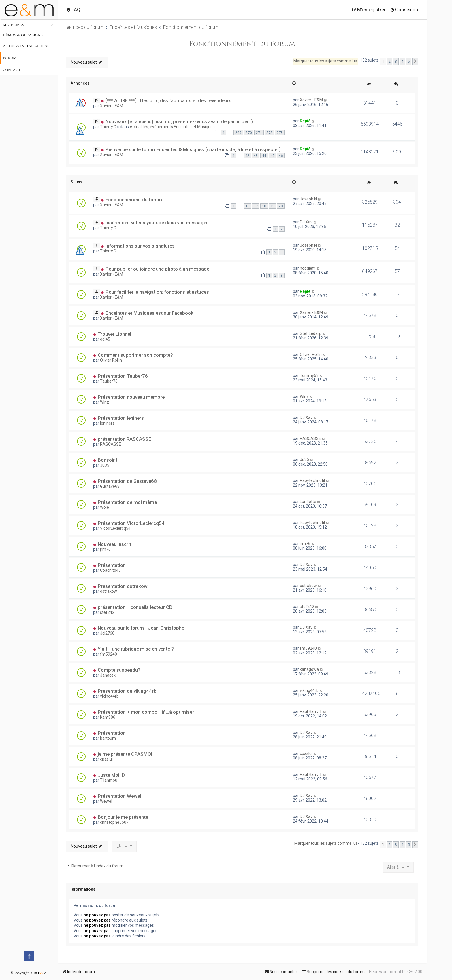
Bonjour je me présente (123, 817)
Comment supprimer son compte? (135, 355)
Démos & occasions (23, 35)
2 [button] (390, 61)
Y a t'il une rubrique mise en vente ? (136, 649)
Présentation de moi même (127, 502)
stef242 (107, 612)
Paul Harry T (311, 711)
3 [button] (396, 61)
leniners (107, 423)
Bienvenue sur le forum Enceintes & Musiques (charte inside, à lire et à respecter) (193, 149)
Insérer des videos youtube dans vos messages (157, 223)
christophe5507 (114, 822)
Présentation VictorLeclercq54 (131, 523)
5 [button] (409, 61)
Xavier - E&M (112, 106)
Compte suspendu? (119, 670)
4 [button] (402, 61)
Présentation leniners (121, 418)
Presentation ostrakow (123, 586)
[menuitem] (73, 10)
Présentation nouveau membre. (132, 397)
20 (281, 206)
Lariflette (308, 502)
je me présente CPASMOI (125, 754)
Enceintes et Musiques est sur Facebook (149, 313)
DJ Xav (306, 222)
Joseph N (308, 199)
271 (259, 133)
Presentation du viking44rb (127, 691)
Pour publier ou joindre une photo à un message (157, 269)
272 (269, 133)
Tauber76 (109, 381)
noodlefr (308, 268)
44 (264, 156)
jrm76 (105, 549)
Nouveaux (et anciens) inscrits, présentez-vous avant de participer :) (179, 121)
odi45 (105, 339)
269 (238, 133)
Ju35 (105, 465)
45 (272, 156)
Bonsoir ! (107, 460)
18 (264, 206)
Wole (104, 507)
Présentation (112, 565)
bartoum (108, 738)
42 (247, 156)
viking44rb (109, 696)
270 (249, 133)
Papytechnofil (312, 480)
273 (280, 133)
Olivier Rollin (111, 360)
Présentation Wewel (119, 796)
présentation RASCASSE (125, 439)
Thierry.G (108, 127)
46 (281, 156)
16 (247, 206)
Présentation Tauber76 (123, 376)
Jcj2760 (107, 633)
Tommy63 (309, 375)
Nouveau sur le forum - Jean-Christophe (141, 628)
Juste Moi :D (111, 775)
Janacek (108, 675)
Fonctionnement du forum (242, 44)
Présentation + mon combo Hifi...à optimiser (146, 712)
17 (256, 206)
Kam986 (108, 717)
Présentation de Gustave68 (127, 481)
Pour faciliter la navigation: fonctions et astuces (157, 292)
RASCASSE (111, 444)
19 (272, 206)
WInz (104, 402)
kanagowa (309, 669)
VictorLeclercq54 (115, 528)
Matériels (13, 25)
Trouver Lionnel (114, 334)
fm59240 (109, 654)
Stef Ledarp (311, 333)
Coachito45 (110, 570)
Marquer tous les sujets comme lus (325, 61)
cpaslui (106, 759)
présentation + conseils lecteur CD (135, 607)
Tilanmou (109, 780)
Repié (305, 121)
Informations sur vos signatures (140, 246)
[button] (415, 62)
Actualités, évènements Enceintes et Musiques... (174, 127)
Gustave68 (110, 486)
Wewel (106, 801)
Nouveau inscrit (114, 544)
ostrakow (109, 591)
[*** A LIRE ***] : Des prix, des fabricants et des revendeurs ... (171, 100)
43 (256, 156)
